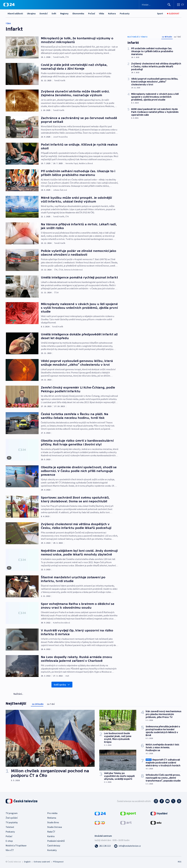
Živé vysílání (12, 818)
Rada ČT (51, 832)
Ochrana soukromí (42, 862)
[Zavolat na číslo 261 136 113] (103, 846)
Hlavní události (15, 13)
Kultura (112, 13)
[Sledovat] (173, 14)
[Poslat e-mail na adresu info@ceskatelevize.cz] (127, 846)
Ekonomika (78, 13)
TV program (12, 813)
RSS (180, 862)
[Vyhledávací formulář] (156, 5)
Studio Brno (53, 822)
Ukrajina (31, 13)
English (27, 862)
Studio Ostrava (55, 827)
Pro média (52, 813)
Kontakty (52, 850)
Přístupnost (58, 862)
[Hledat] (169, 5)
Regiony (64, 13)
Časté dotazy (54, 845)
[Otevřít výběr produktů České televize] (180, 5)
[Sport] (160, 14)
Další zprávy (62, 685)
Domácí (44, 13)
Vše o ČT (10, 850)
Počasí (92, 13)
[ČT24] (9, 5)
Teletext (10, 827)
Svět (54, 13)
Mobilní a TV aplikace (16, 845)
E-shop (9, 841)
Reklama (52, 818)
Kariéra (51, 836)
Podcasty (125, 13)
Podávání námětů (56, 841)
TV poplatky (12, 822)
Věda (102, 13)
